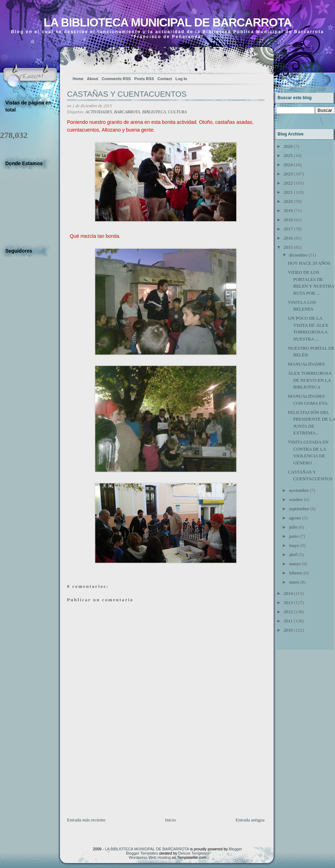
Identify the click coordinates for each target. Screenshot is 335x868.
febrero (296, 573)
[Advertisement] (100, 785)
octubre (296, 499)
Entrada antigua (250, 820)
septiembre (299, 509)
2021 (288, 192)
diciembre (298, 255)
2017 (288, 229)
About (93, 79)
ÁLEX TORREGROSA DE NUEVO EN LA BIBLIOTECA (309, 380)
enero (294, 582)
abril (293, 554)
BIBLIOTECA (154, 112)
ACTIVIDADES (99, 112)
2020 (288, 201)
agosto (295, 518)
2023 (288, 174)
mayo (294, 545)
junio (294, 536)
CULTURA (178, 112)
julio (293, 527)
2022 (288, 183)
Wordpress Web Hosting (150, 857)
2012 (288, 612)
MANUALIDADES (306, 364)
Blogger (236, 849)
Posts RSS (144, 79)
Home (78, 79)
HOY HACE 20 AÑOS (309, 263)
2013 (288, 602)
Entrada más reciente (86, 820)
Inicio (170, 820)
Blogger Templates (142, 853)
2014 (288, 593)
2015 (288, 247)
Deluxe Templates (194, 853)
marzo (295, 564)
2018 (288, 220)
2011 (288, 621)
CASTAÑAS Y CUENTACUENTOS (127, 94)
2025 (288, 155)
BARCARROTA (127, 112)
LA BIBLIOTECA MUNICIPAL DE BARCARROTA (167, 22)
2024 (288, 165)
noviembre (299, 490)
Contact (165, 79)
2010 (288, 630)
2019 (288, 210)
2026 (288, 146)
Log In (181, 79)
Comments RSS (116, 79)
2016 (288, 238)
